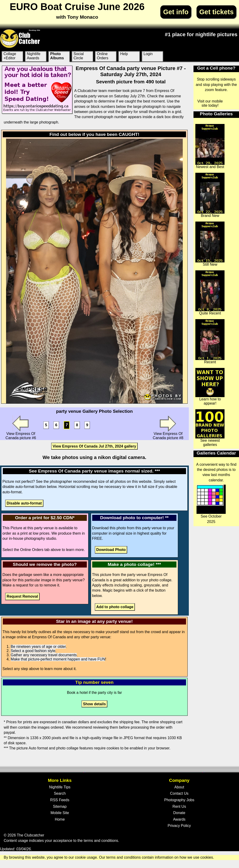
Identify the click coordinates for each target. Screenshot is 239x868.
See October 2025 (211, 504)
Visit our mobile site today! (210, 103)
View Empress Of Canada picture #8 (168, 428)
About (179, 787)
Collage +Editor (10, 56)
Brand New (210, 195)
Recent (210, 342)
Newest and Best (210, 146)
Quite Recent (210, 293)
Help (124, 54)
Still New (210, 244)
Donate (179, 813)
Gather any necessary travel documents (44, 655)
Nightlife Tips (60, 787)
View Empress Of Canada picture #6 (21, 428)
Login (148, 54)
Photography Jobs (179, 800)
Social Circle (79, 56)
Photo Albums (57, 56)
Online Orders (103, 56)
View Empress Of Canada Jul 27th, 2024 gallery (94, 446)
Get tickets (216, 12)
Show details (95, 704)
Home (60, 819)
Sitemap (60, 806)
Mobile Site (60, 813)
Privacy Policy (179, 826)
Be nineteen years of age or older (38, 647)
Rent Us (179, 806)
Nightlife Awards (34, 56)
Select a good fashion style (33, 651)
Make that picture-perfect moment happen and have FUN (58, 659)
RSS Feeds (60, 800)
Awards (179, 819)
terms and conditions (101, 841)
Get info (176, 12)
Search (60, 793)
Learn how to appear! (210, 387)
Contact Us (179, 793)
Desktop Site (35, 30)
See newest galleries (210, 428)
